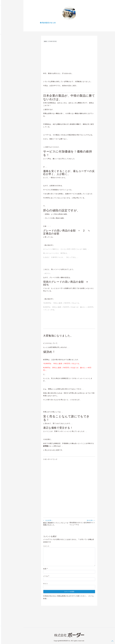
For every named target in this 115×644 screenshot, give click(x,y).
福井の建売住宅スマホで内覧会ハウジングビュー (10, 41)
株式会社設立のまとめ (8, 12)
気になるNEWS (6, 23)
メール (46, 577)
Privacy (10, 641)
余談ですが (5, 20)
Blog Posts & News (7, 8)
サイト (46, 584)
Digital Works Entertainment (10, 27)
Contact (4, 641)
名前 (45, 569)
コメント (46, 547)
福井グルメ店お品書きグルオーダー (8, 46)
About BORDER (6, 31)
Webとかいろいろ (7, 16)
